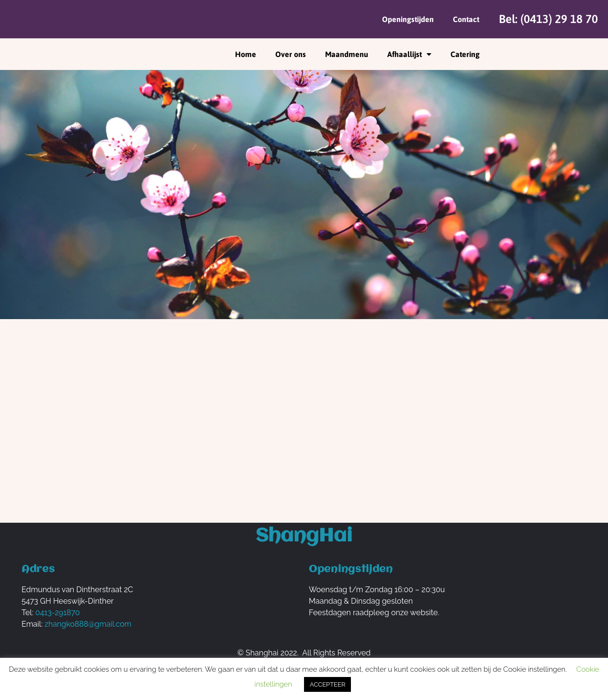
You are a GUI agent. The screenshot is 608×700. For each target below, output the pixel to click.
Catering (465, 54)
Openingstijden (408, 19)
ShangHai (304, 536)
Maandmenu (347, 54)
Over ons (291, 54)
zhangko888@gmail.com (88, 624)
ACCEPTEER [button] (327, 684)
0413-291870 (58, 613)
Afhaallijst (409, 54)
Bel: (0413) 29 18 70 (548, 19)
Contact (466, 19)
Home (246, 54)
